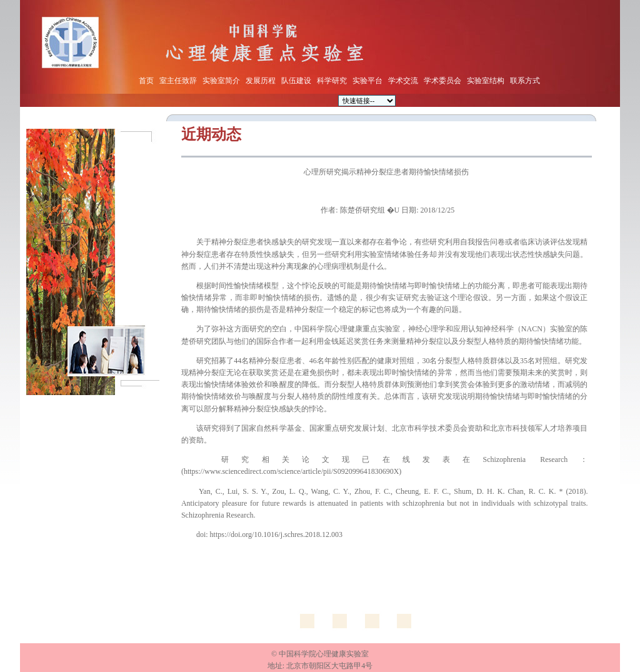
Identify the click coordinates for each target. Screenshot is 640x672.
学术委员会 (442, 81)
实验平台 (367, 81)
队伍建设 (296, 81)
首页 (146, 81)
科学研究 (332, 81)
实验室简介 (221, 81)
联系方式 (525, 81)
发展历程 (261, 81)
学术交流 (403, 81)
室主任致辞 (178, 81)
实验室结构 (486, 81)
